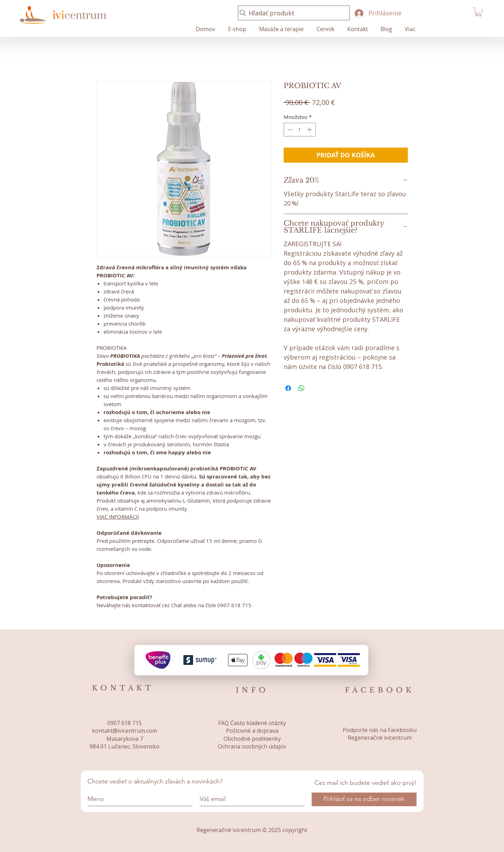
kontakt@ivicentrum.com (125, 731)
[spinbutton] (300, 130)
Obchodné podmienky (252, 739)
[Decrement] (289, 130)
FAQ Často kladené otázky (252, 723)
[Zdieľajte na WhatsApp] (301, 388)
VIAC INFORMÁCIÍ (118, 517)
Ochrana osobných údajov (252, 746)
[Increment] (310, 130)
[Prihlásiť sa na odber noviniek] (364, 799)
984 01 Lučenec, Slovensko (125, 746)
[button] (479, 12)
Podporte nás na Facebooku (380, 730)
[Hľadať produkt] (294, 13)
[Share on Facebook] (288, 388)
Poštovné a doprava (252, 731)
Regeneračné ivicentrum (380, 738)
